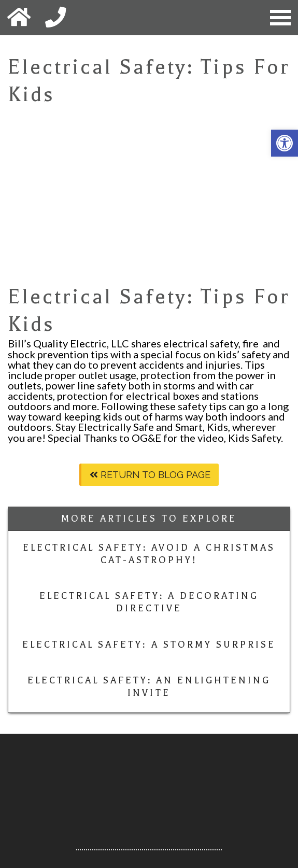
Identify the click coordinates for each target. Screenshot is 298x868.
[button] (285, 143)
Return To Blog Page (150, 475)
